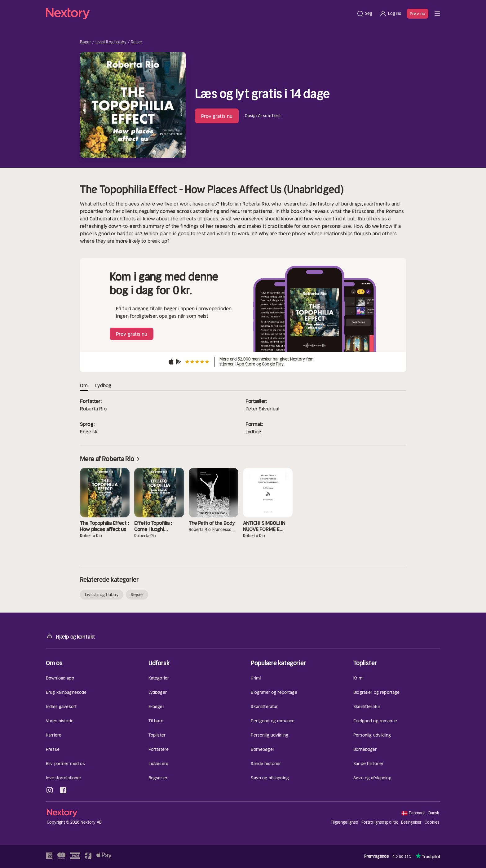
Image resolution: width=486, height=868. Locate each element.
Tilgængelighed (345, 822)
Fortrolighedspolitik (380, 822)
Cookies (432, 822)
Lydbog (254, 432)
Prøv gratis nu (217, 116)
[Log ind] (390, 14)
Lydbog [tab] (103, 385)
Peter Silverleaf (263, 409)
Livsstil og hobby (111, 42)
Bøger (86, 42)
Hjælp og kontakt (71, 636)
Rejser (137, 42)
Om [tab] (84, 385)
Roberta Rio (93, 409)
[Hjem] (199, 14)
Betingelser (411, 822)
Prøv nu (418, 14)
